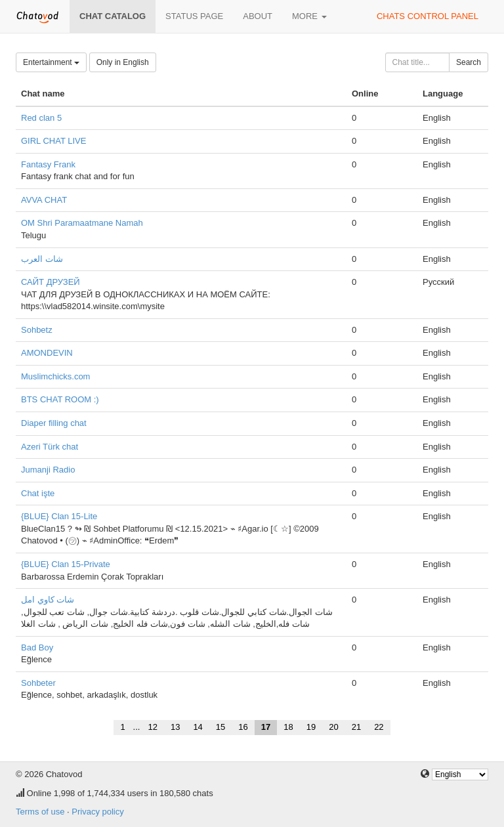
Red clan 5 (41, 118)
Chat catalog (113, 16)
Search (469, 62)
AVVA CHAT (44, 200)
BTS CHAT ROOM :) (60, 399)
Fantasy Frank (48, 164)
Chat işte (38, 493)
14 (198, 727)
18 (288, 727)
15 (220, 727)
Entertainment (51, 62)
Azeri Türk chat (50, 447)
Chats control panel (428, 16)
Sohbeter (38, 683)
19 (311, 727)
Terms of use (40, 812)
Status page (194, 16)
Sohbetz (37, 330)
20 (333, 727)
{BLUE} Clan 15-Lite (59, 516)
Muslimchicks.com (55, 376)
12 (152, 727)
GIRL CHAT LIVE (53, 141)
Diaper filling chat (54, 423)
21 (356, 727)
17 (266, 727)
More (309, 16)
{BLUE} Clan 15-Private (66, 564)
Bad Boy (37, 647)
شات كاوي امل (48, 600)
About (258, 16)
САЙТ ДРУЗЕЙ (51, 282)
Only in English (123, 62)
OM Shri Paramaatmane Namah (82, 223)
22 (379, 727)
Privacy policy (97, 812)
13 (175, 727)
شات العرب (42, 259)
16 (243, 727)
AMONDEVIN (47, 353)
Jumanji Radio (48, 470)
